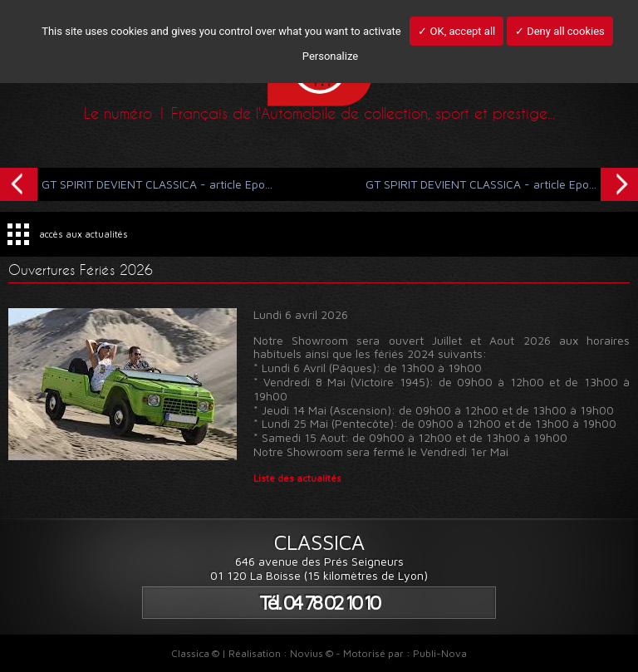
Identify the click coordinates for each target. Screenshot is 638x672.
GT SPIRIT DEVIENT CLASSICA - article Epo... (136, 182)
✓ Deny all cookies (560, 31)
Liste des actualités (297, 478)
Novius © (312, 653)
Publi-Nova (440, 653)
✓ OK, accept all (456, 31)
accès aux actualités (83, 234)
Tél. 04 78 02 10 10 (319, 603)
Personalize (330, 56)
